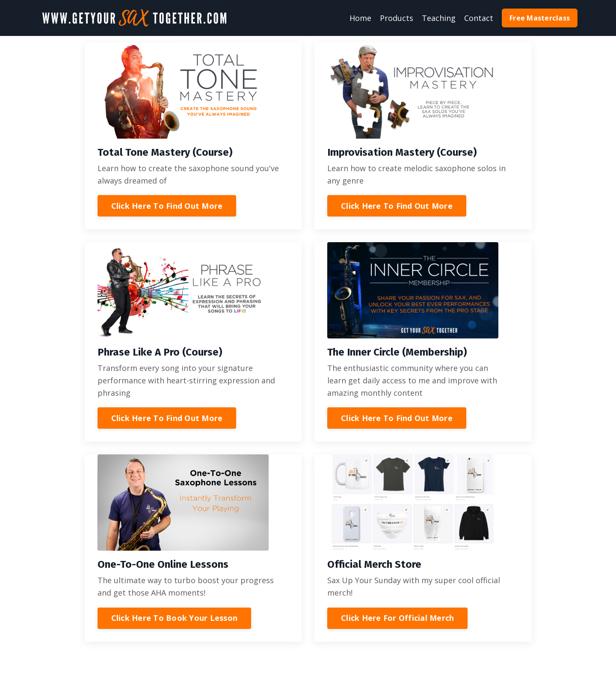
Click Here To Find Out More (167, 206)
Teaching (439, 18)
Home (360, 18)
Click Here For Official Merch (397, 618)
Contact (479, 18)
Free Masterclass (540, 18)
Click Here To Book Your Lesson (175, 618)
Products (397, 18)
